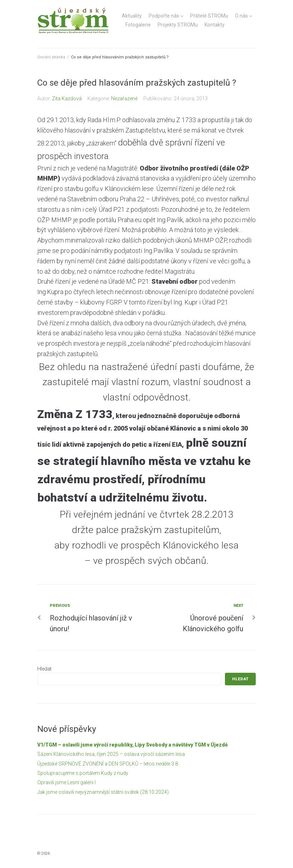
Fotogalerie (138, 25)
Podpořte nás (164, 16)
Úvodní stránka (51, 57)
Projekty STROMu (178, 25)
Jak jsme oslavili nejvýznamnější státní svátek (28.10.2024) (103, 792)
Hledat (44, 669)
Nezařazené (124, 99)
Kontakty (215, 25)
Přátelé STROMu (209, 16)
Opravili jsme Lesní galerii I (66, 782)
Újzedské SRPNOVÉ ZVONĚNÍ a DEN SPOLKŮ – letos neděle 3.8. (108, 764)
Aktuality (132, 16)
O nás (241, 16)
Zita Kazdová (67, 99)
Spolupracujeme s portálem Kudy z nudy (83, 773)
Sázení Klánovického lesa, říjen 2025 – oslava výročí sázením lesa (111, 754)
